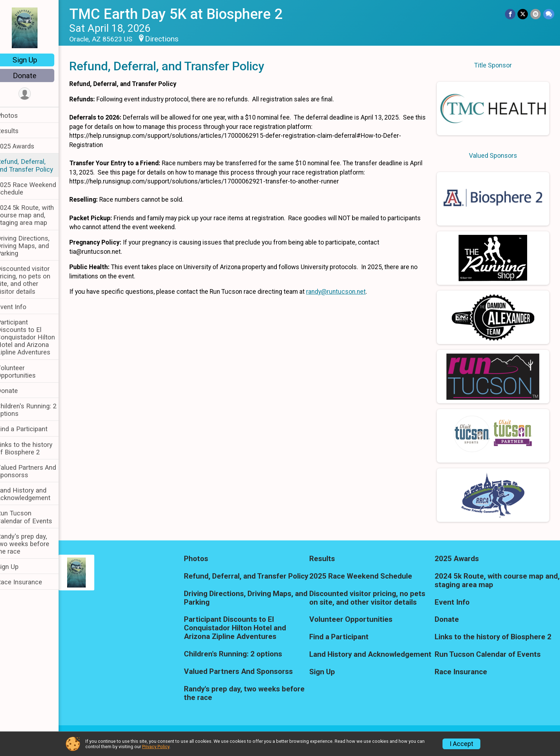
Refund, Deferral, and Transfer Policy (34, 165)
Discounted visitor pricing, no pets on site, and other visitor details (33, 280)
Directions (171, 39)
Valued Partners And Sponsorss (36, 471)
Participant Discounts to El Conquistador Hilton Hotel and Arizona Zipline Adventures (35, 337)
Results (17, 131)
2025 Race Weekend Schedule (36, 188)
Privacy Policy (156, 747)
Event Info (21, 307)
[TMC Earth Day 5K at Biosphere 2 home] (34, 27)
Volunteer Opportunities (25, 372)
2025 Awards (25, 146)
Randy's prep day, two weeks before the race (32, 544)
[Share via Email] (536, 14)
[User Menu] (34, 94)
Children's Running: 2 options (36, 410)
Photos (16, 115)
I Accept (461, 744)
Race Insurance (29, 582)
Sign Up (34, 60)
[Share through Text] (549, 14)
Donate (34, 76)
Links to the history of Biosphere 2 (34, 448)
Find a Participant (31, 429)
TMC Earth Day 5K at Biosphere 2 (185, 14)
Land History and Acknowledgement (33, 494)
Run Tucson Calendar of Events (34, 517)
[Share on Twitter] (523, 14)
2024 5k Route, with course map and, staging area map (34, 215)
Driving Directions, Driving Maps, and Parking (32, 246)
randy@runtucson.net (345, 292)
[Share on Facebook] (511, 14)
